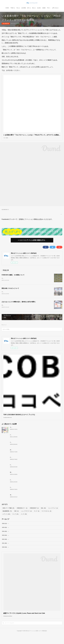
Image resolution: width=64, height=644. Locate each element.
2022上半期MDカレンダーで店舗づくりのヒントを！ (23, 443)
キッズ (15, 522)
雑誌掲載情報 (6, 24)
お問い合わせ (55, 8)
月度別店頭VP (34, 516)
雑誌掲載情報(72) (5, 212)
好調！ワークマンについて (16, 458)
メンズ (24, 522)
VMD (16, 519)
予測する (13, 8)
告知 (43, 516)
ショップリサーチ (26, 519)
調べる (29, 8)
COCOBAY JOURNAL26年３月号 (18, 465)
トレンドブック (53, 516)
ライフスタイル (46, 519)
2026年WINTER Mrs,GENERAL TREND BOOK (22, 495)
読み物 (39, 8)
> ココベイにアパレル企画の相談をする (31, 243)
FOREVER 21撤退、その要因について (13, 277)
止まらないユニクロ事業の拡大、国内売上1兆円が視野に (19, 306)
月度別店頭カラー (22, 516)
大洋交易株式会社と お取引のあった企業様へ (21, 435)
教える (34, 8)
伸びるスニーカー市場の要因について (19, 503)
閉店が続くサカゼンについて (10, 292)
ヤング (37, 519)
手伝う (49, 8)
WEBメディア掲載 (8, 516)
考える (18, 8)
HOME (7, 8)
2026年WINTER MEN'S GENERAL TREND (21, 488)
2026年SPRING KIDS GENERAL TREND (20, 450)
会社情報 (24, 8)
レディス (6, 522)
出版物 (44, 8)
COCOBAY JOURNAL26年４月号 (18, 473)
